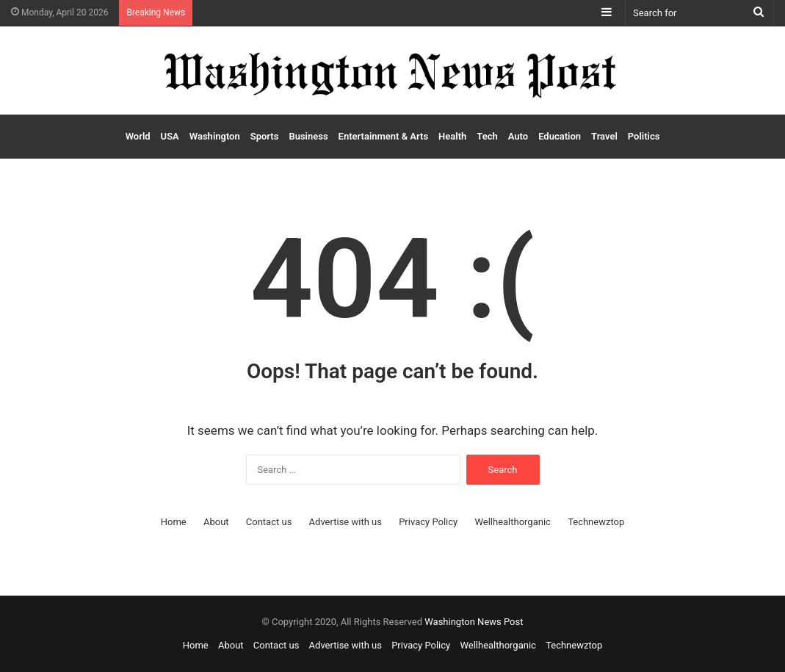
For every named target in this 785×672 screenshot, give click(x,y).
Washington (215, 136)
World (138, 136)
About (216, 522)
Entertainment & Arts (383, 136)
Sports (265, 136)
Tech (487, 136)
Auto (518, 136)
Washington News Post (474, 622)
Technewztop (596, 522)
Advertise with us (346, 522)
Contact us (269, 522)
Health (452, 136)
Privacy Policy (428, 522)
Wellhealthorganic (512, 522)
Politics (644, 136)
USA (170, 136)
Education (560, 136)
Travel (604, 136)
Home (174, 522)
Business (308, 136)
